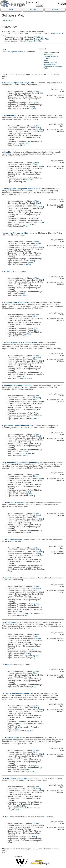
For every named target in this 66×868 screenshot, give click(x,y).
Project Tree (8, 20)
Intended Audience (51, 56)
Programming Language (53, 66)
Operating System (51, 64)
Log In (60, 3)
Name (46, 60)
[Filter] (37, 91)
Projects (55, 9)
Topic (46, 68)
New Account (63, 4)
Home (11, 9)
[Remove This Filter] (35, 37)
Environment (48, 55)
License (47, 58)
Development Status (15, 52)
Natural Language (50, 62)
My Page (33, 9)
